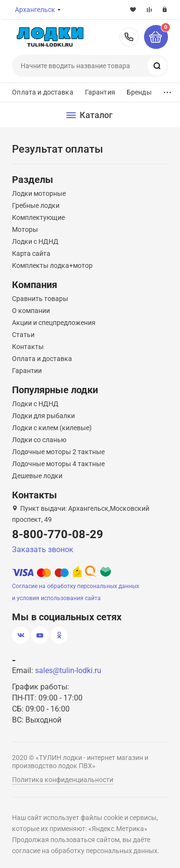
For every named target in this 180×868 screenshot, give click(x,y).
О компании (31, 311)
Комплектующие (38, 217)
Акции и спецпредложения (54, 323)
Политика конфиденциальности (63, 780)
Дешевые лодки (37, 476)
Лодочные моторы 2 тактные (58, 452)
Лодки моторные (39, 193)
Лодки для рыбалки (43, 416)
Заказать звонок (43, 549)
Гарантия (100, 92)
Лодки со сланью (39, 440)
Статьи (23, 335)
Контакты (28, 347)
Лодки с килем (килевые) (52, 428)
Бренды (139, 92)
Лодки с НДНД (35, 241)
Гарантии (27, 371)
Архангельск (35, 10)
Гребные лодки (36, 205)
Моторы (25, 229)
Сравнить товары (40, 299)
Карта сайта (31, 253)
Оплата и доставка (42, 92)
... (168, 90)
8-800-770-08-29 (129, 37)
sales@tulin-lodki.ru (68, 670)
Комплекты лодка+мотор (52, 265)
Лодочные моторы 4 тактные (58, 464)
